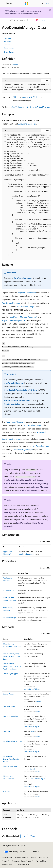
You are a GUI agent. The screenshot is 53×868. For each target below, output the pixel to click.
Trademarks (6, 864)
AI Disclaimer (7, 857)
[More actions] (49, 20)
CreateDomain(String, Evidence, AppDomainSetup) (11, 656)
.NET (11, 20)
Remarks (7, 45)
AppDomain (42, 432)
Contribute (43, 857)
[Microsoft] (27, 3)
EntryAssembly (9, 590)
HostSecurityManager (23, 449)
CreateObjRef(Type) (10, 673)
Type (32, 731)
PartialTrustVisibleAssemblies (17, 400)
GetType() (7, 731)
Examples (7, 42)
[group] (26, 87)
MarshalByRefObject (30, 97)
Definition (8, 38)
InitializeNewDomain (31, 490)
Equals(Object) (9, 694)
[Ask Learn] (37, 20)
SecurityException (12, 512)
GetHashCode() (9, 706)
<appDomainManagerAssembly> (23, 317)
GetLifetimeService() (11, 716)
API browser (21, 20)
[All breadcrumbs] (4, 20)
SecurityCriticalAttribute (40, 107)
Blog (33, 857)
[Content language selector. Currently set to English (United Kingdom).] (15, 846)
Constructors (9, 48)
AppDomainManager (27, 124)
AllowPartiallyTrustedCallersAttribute (21, 390)
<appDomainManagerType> (14, 320)
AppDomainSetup (12, 404)
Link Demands (23, 523)
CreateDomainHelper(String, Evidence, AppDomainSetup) (12, 666)
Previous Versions (22, 857)
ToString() (7, 791)
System (15, 64)
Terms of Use (41, 861)
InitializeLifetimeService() (12, 741)
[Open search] (42, 3)
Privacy (5, 861)
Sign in (48, 3)
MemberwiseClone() (11, 766)
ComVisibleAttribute (20, 107)
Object (16, 97)
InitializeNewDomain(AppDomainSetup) (11, 759)
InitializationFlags (10, 617)
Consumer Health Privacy (22, 861)
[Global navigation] (2, 3)
